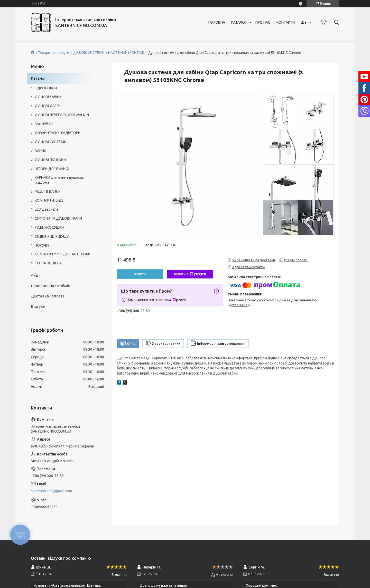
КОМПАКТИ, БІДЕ (49, 200)
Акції (36, 275)
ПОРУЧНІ (42, 245)
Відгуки (38, 306)
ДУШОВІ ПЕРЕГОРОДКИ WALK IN (62, 115)
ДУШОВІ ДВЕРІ (47, 106)
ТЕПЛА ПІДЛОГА (48, 263)
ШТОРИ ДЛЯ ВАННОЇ (52, 169)
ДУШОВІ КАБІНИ (48, 97)
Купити (140, 274)
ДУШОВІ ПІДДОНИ (50, 160)
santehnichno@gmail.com (51, 491)
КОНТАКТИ (286, 22)
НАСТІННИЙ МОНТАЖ (126, 53)
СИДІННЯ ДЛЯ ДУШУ (52, 236)
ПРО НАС (263, 22)
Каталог (38, 78)
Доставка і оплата (48, 296)
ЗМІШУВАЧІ (44, 124)
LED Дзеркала (47, 209)
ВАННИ (40, 151)
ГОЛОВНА (217, 22)
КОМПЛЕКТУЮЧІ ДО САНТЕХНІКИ (63, 254)
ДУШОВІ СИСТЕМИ (89, 53)
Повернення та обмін (50, 286)
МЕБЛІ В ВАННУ (48, 191)
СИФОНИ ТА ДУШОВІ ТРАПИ (58, 218)
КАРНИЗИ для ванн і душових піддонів (59, 180)
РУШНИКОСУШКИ (49, 227)
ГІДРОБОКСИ (46, 88)
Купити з (190, 274)
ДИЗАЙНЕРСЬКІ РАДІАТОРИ (58, 133)
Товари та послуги (54, 53)
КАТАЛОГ (239, 22)
